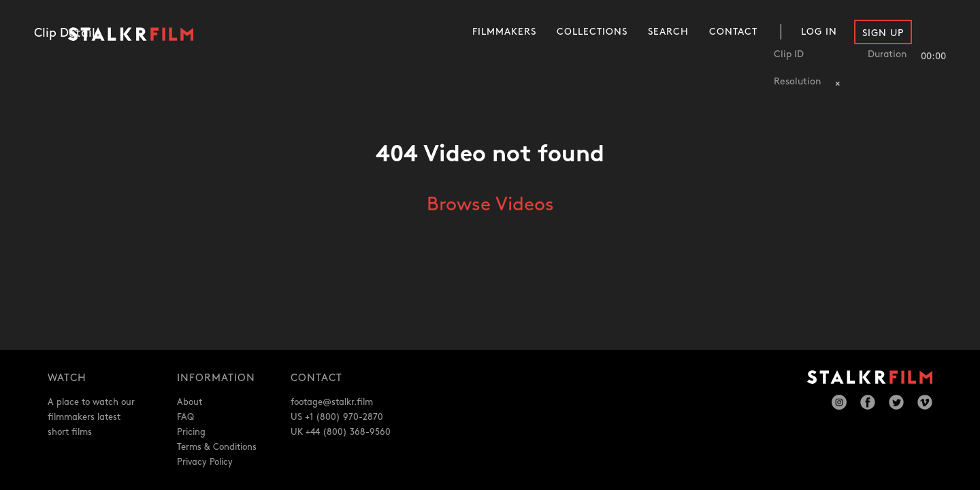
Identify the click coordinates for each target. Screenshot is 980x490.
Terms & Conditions (217, 447)
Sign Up (883, 33)
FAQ (185, 417)
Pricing (191, 432)
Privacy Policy (205, 462)
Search (668, 32)
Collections (592, 32)
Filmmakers (504, 32)
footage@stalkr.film (332, 402)
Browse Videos (490, 205)
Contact (733, 32)
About (190, 402)
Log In (819, 32)
